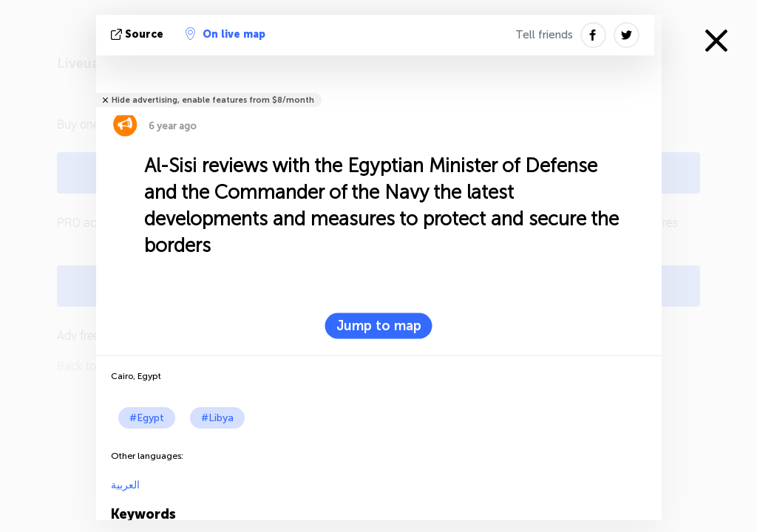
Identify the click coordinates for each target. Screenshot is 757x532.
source (139, 34)
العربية (125, 485)
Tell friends (544, 35)
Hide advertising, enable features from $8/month (213, 100)
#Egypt (147, 418)
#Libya (217, 418)
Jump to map (379, 326)
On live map (225, 34)
